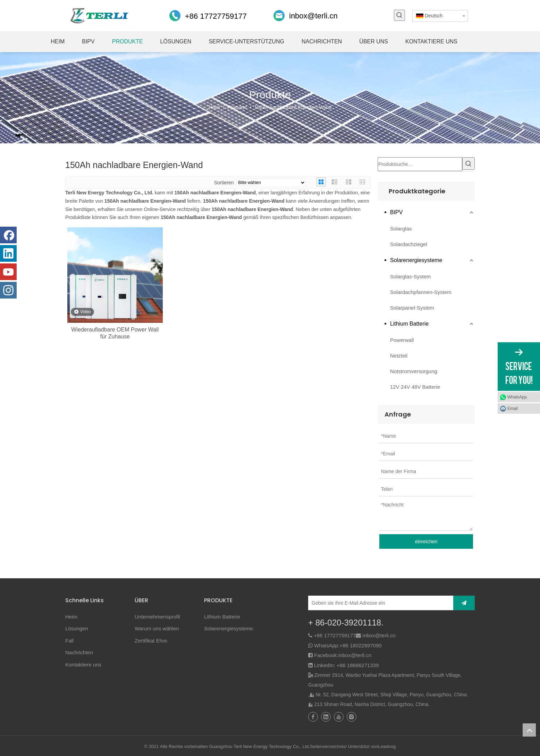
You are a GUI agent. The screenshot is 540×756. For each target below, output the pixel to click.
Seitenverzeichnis (328, 746)
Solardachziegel (409, 244)
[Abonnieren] (464, 603)
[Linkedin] (8, 253)
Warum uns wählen (157, 628)
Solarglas (401, 229)
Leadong (387, 746)
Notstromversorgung (414, 371)
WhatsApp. (518, 397)
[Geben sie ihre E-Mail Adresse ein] (379, 603)
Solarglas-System (411, 276)
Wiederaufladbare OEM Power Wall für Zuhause (115, 333)
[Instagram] (8, 290)
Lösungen (77, 628)
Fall (69, 641)
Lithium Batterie (409, 324)
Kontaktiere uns (83, 665)
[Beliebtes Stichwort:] (399, 15)
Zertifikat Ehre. (152, 641)
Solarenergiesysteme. (229, 628)
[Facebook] (8, 235)
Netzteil (399, 356)
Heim (71, 617)
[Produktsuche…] (420, 164)
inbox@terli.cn (313, 16)
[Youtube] (8, 272)
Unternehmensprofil (157, 617)
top (529, 730)
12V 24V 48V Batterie (415, 387)
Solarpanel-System (412, 308)
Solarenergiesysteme (416, 260)
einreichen (426, 541)
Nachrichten (79, 652)
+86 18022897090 (360, 645)
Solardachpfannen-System (421, 292)
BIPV (396, 212)
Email (513, 409)
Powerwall (402, 340)
